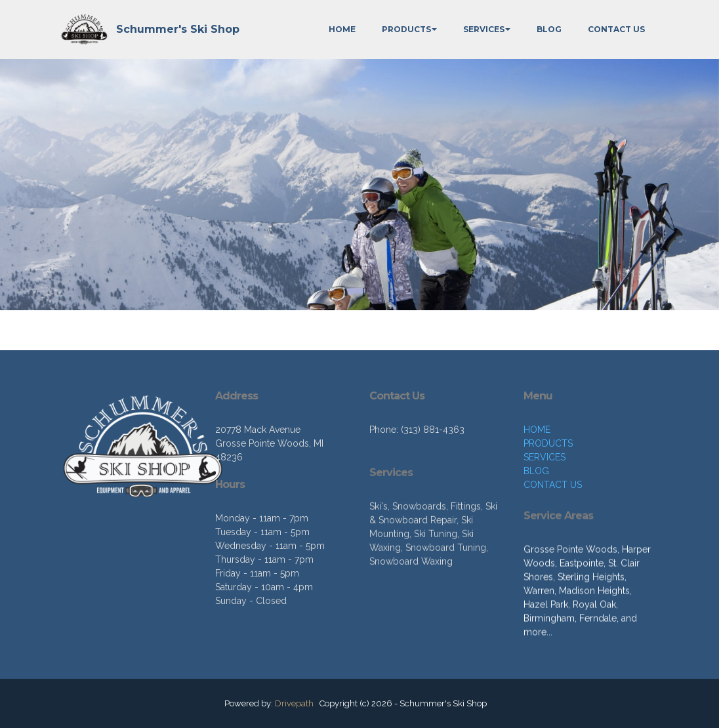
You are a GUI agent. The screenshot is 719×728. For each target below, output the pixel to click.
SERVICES (484, 29)
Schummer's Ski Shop (178, 29)
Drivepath (294, 703)
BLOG (549, 29)
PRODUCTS (406, 29)
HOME (342, 29)
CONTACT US (616, 29)
